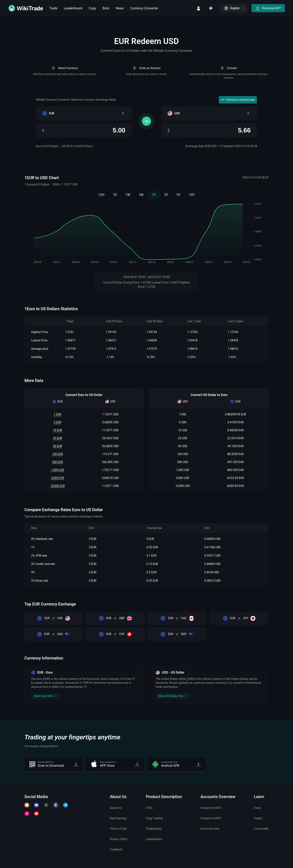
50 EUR (57, 446)
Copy (92, 8)
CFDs (149, 808)
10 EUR (57, 430)
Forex (257, 808)
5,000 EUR (57, 478)
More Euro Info (46, 696)
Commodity (261, 829)
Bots (106, 8)
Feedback (116, 849)
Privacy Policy (119, 839)
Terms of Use (118, 829)
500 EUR (57, 462)
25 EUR (57, 438)
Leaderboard (73, 8)
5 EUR (57, 422)
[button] (234, 8)
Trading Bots (154, 829)
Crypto (258, 818)
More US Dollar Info (173, 696)
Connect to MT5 (211, 818)
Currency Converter (144, 8)
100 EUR (57, 454)
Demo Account (210, 829)
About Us (116, 808)
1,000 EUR (57, 470)
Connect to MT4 (211, 808)
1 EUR (57, 414)
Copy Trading (154, 818)
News (120, 8)
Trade (53, 8)
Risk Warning (118, 818)
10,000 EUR (57, 486)
